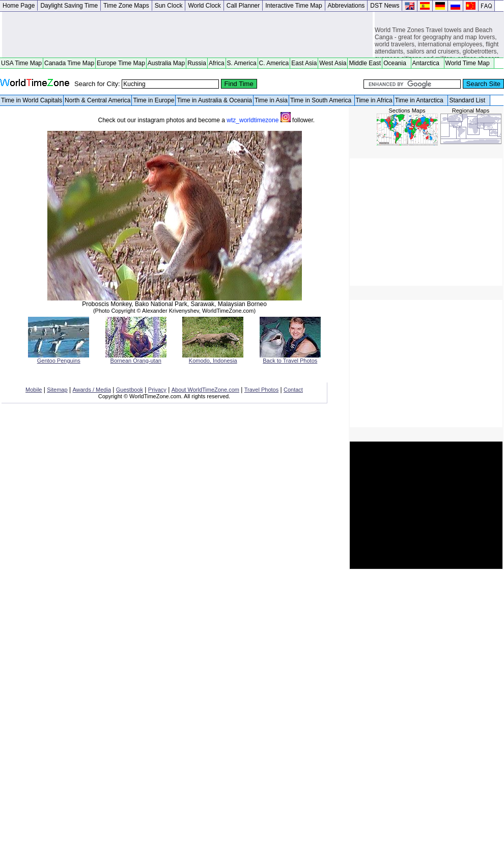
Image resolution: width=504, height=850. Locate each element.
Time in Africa (374, 100)
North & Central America (97, 100)
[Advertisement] (187, 35)
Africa (217, 63)
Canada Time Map (69, 63)
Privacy (157, 390)
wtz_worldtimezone (259, 120)
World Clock (204, 6)
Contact (293, 390)
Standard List (469, 100)
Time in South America (322, 100)
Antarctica (428, 63)
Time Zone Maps (126, 6)
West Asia (333, 63)
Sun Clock (169, 6)
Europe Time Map (121, 63)
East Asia (304, 63)
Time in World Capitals (32, 100)
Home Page (19, 6)
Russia (197, 63)
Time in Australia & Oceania (214, 100)
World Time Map (469, 63)
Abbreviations (346, 6)
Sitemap (57, 390)
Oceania (396, 63)
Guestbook (130, 390)
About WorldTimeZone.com (205, 390)
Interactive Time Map (293, 6)
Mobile (34, 390)
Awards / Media (92, 390)
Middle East (365, 63)
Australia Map (166, 63)
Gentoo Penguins (59, 358)
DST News (385, 6)
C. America (274, 63)
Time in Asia (271, 100)
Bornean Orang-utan (136, 358)
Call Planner (243, 6)
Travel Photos (261, 390)
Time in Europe (153, 100)
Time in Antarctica (421, 100)
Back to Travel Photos (290, 358)
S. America (242, 63)
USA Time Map (21, 63)
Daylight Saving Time (69, 6)
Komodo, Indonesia (213, 358)
